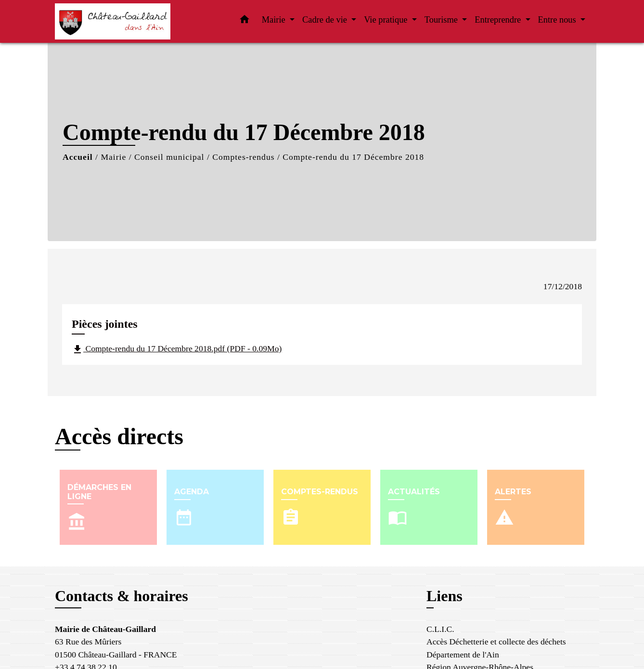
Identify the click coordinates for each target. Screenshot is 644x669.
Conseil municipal (169, 157)
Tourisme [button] (442, 20)
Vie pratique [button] (387, 20)
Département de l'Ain (463, 655)
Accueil (78, 157)
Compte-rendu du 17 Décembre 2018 (353, 157)
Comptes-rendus (243, 157)
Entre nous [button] (558, 20)
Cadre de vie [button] (326, 20)
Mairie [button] (275, 20)
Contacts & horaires (122, 596)
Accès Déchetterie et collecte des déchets (496, 642)
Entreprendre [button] (499, 20)
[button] (245, 21)
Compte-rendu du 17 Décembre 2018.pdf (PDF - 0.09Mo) (177, 349)
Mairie (113, 157)
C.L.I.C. (440, 629)
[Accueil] (115, 21)
